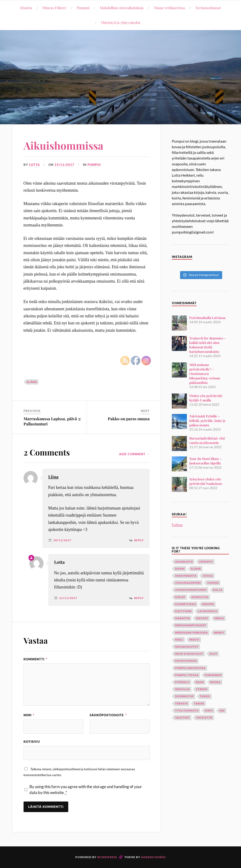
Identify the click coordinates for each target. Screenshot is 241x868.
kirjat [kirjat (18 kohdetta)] (180, 597)
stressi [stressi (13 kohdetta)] (202, 689)
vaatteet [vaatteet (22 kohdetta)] (183, 718)
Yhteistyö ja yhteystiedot (121, 22)
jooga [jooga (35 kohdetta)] (208, 576)
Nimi (29, 715)
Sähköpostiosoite (108, 715)
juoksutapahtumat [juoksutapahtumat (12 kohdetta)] (191, 590)
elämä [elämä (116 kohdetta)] (196, 569)
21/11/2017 (68, 598)
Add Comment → (134, 454)
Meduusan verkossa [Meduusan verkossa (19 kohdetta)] (191, 633)
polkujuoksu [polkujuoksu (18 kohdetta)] (186, 661)
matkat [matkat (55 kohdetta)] (202, 618)
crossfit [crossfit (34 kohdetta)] (206, 562)
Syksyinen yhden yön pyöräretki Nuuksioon (206, 481)
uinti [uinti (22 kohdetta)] (209, 710)
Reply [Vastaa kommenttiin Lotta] (139, 598)
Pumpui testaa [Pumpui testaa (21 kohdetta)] (187, 675)
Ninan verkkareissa (169, 8)
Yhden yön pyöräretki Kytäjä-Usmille (206, 398)
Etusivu (26, 8)
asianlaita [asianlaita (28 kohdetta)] (184, 562)
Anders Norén (153, 857)
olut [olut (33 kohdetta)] (213, 654)
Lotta (35, 165)
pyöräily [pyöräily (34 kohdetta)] (182, 682)
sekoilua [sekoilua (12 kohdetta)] (183, 689)
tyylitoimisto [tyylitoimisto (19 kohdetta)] (187, 710)
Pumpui (83, 8)
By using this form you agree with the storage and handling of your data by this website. (86, 790)
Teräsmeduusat (208, 8)
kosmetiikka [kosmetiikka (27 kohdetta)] (186, 604)
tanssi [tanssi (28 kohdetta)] (205, 696)
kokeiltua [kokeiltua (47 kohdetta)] (200, 597)
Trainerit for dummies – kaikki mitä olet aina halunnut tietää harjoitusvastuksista (207, 345)
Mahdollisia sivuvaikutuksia (122, 8)
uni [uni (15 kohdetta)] (222, 710)
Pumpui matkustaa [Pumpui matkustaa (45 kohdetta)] (190, 668)
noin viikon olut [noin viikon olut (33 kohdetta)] (189, 654)
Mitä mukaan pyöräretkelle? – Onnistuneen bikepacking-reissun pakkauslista (205, 374)
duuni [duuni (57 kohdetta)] (180, 569)
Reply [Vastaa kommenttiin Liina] (139, 540)
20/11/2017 (62, 540)
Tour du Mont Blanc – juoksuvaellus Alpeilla (205, 461)
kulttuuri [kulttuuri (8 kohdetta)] (183, 611)
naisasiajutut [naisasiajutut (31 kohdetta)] (187, 647)
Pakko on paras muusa (129, 419)
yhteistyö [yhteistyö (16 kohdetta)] (204, 718)
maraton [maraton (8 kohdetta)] (183, 618)
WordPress (107, 857)
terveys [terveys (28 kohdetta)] (181, 703)
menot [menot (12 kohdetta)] (219, 633)
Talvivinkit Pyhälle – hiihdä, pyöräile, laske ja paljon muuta (207, 421)
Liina (53, 477)
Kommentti (35, 659)
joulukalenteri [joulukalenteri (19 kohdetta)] (188, 583)
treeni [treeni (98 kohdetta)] (199, 703)
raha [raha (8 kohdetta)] (200, 682)
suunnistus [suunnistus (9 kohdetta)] (184, 696)
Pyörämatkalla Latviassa (207, 318)
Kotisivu (32, 742)
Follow (177, 525)
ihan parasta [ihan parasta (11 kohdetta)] (186, 576)
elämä (32, 382)
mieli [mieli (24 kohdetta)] (179, 640)
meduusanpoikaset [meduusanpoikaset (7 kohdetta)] (191, 625)
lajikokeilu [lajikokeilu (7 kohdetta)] (208, 611)
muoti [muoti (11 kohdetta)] (195, 640)
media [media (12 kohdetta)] (219, 618)
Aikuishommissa (63, 145)
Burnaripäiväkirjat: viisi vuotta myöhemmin (207, 440)
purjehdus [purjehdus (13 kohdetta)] (213, 675)
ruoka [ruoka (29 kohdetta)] (215, 682)
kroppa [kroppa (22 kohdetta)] (208, 604)
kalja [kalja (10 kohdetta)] (218, 590)
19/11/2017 (64, 165)
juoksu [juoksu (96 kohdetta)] (213, 583)
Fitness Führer (54, 8)
